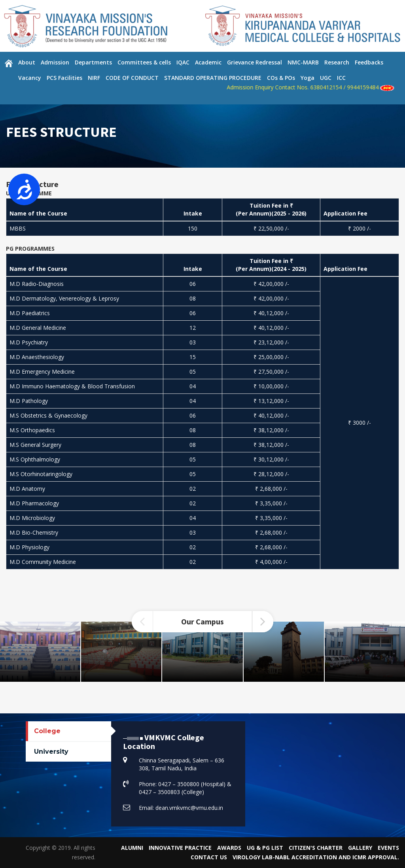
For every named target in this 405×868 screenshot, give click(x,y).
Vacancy (30, 78)
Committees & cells (144, 62)
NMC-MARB (303, 62)
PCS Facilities (64, 78)
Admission (55, 62)
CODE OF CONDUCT (132, 78)
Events (388, 848)
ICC (341, 78)
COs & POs (281, 78)
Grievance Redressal (255, 62)
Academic (208, 62)
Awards (229, 848)
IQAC (183, 62)
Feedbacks (369, 62)
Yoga (308, 78)
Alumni (132, 848)
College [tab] (47, 731)
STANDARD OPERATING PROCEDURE (213, 78)
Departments (93, 62)
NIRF (94, 78)
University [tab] (51, 752)
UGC (326, 78)
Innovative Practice (180, 848)
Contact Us (209, 857)
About (27, 62)
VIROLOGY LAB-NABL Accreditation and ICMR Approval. (316, 857)
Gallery (360, 848)
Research (337, 62)
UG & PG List (265, 848)
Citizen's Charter (316, 848)
